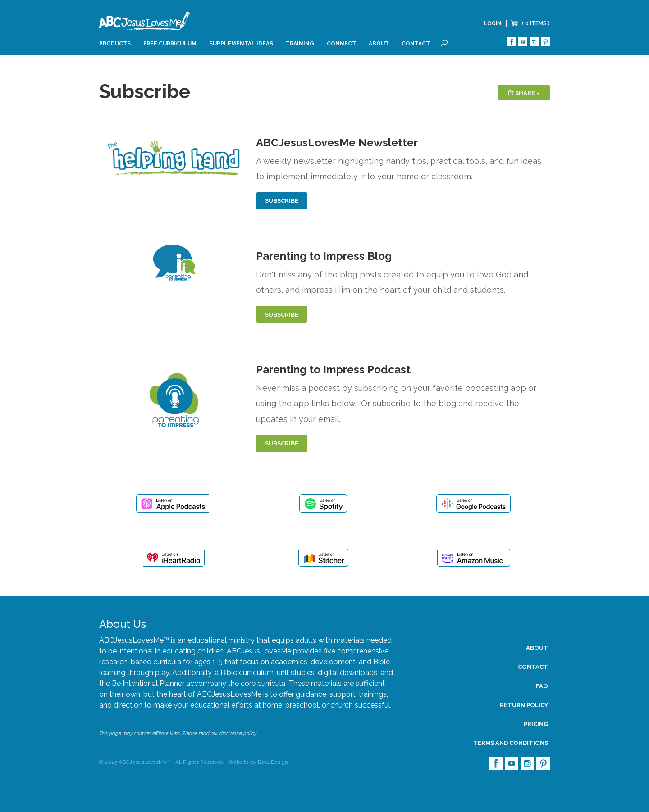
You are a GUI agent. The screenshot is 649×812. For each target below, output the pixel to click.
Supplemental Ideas (241, 44)
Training (300, 44)
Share (524, 93)
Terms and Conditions (511, 743)
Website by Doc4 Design (258, 762)
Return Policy (524, 705)
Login (493, 23)
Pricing (536, 724)
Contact (416, 44)
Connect (341, 44)
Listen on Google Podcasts (473, 504)
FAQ (542, 686)
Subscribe (282, 201)
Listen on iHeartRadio (173, 558)
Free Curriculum (170, 44)
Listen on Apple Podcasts (173, 504)
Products (115, 44)
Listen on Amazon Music (474, 558)
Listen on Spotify (323, 504)
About (379, 44)
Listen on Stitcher (323, 558)
